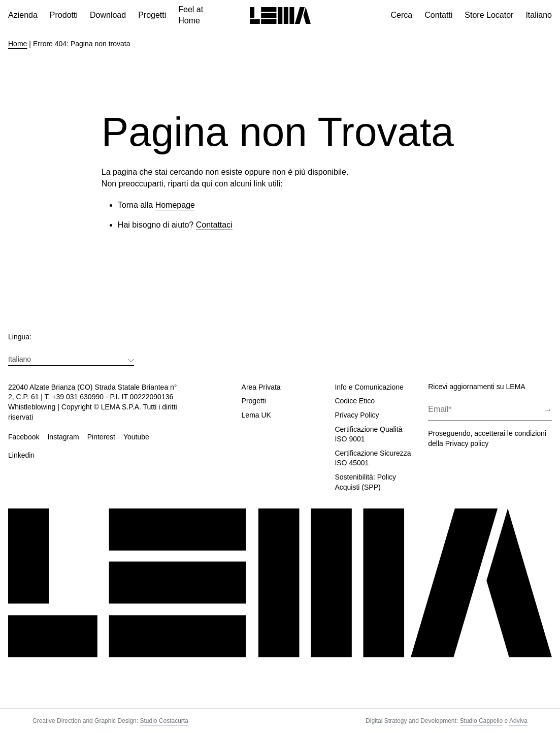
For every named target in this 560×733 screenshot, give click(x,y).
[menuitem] (71, 359)
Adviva (518, 721)
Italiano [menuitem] (20, 359)
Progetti (254, 401)
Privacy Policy (357, 415)
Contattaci (214, 225)
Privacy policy (467, 443)
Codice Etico (355, 401)
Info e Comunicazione (369, 387)
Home (18, 44)
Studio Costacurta (164, 721)
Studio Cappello (482, 721)
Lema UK (256, 415)
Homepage (175, 205)
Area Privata (261, 387)
